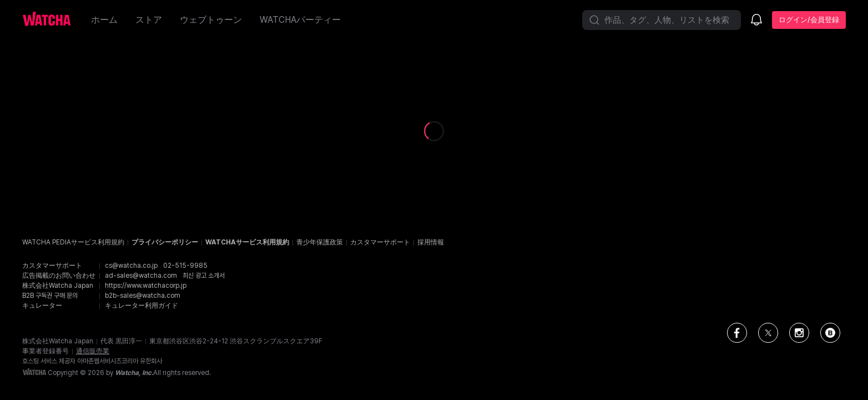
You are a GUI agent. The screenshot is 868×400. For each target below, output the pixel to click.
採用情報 (431, 242)
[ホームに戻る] (52, 20)
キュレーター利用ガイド (142, 306)
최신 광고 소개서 (204, 276)
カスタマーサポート (380, 242)
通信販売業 (93, 351)
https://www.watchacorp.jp (146, 286)
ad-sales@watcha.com (141, 276)
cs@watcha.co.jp (131, 266)
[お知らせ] (756, 21)
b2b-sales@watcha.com (143, 296)
